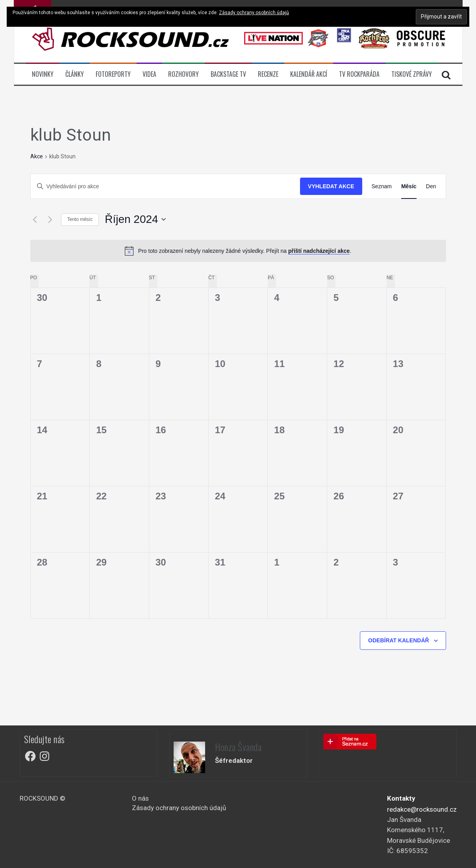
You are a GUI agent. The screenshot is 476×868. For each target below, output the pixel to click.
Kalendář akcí (309, 74)
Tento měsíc (80, 219)
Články (75, 74)
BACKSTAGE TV (228, 74)
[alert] (238, 251)
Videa (149, 74)
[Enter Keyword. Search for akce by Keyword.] (166, 186)
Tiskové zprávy (412, 74)
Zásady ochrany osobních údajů (179, 808)
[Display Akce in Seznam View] (382, 186)
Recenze (268, 74)
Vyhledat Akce (331, 186)
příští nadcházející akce (319, 251)
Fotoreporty (113, 74)
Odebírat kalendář (399, 640)
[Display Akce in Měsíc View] (409, 186)
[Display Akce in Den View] (431, 186)
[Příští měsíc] (50, 219)
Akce (37, 156)
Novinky (43, 74)
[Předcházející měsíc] (35, 219)
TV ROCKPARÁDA (359, 74)
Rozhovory (183, 74)
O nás (140, 798)
